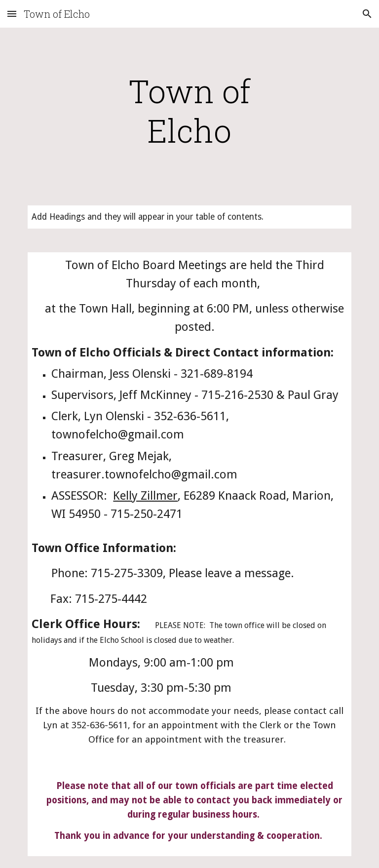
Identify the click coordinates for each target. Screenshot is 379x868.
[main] (189, 111)
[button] (12, 14)
